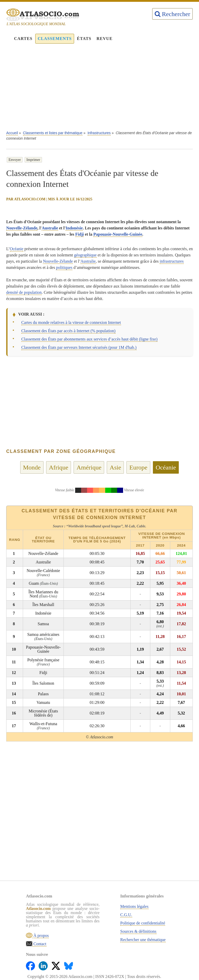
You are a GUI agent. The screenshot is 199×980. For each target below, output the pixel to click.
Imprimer (33, 160)
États (84, 39)
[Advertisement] (99, 90)
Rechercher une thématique (143, 940)
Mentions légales (134, 906)
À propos (41, 935)
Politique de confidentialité (143, 923)
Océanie (17, 249)
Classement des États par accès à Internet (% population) (68, 331)
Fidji (80, 234)
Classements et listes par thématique (53, 133)
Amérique (89, 467)
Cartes (23, 39)
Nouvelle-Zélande (22, 228)
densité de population (24, 292)
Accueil (12, 133)
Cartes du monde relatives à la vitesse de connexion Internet (71, 322)
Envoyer (15, 160)
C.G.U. (126, 915)
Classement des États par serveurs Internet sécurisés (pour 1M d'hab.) (79, 347)
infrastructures (172, 261)
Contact (39, 944)
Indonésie (74, 228)
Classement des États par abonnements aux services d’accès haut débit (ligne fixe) (89, 339)
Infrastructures (99, 133)
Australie (50, 228)
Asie (115, 467)
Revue (105, 39)
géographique (85, 255)
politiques (64, 267)
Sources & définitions (138, 931)
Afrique (59, 467)
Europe (138, 467)
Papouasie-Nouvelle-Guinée (118, 234)
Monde (32, 467)
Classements (55, 39)
